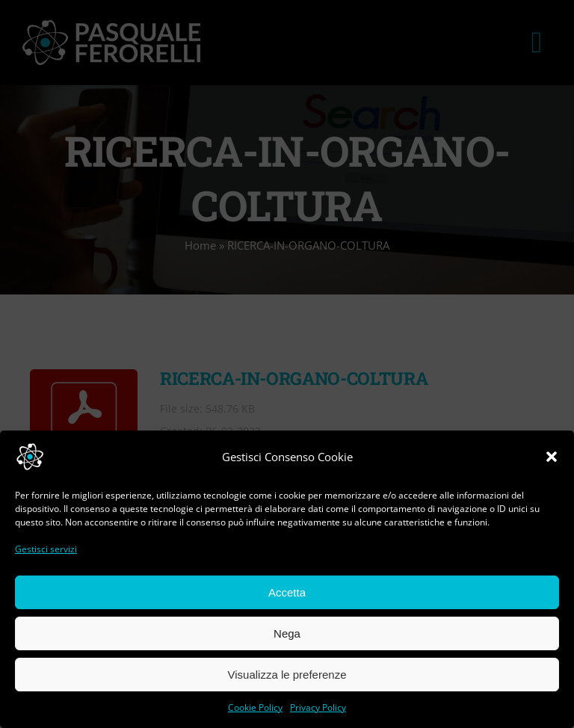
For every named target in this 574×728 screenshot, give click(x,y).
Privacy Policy (318, 707)
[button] (552, 457)
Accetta (287, 592)
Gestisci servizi (46, 549)
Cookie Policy (255, 707)
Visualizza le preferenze (287, 675)
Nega (287, 633)
